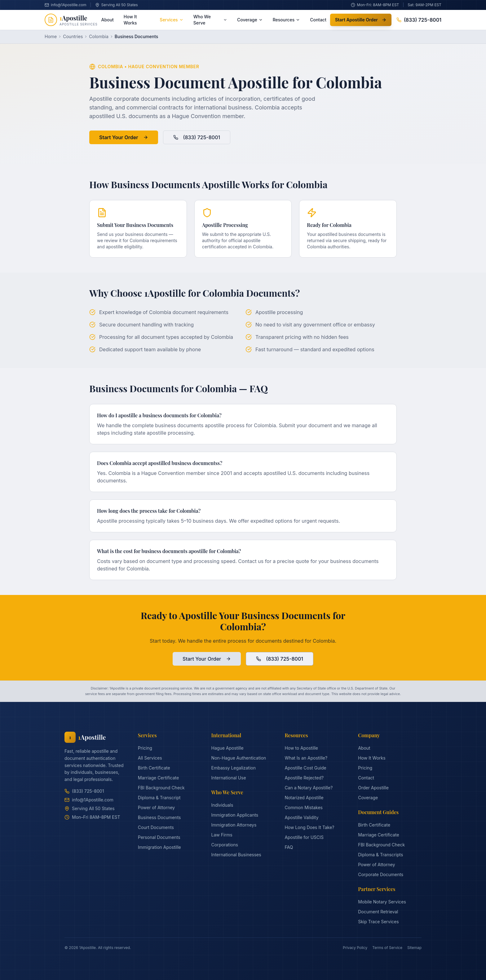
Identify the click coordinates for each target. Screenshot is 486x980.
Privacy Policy (355, 948)
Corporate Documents (381, 874)
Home (51, 36)
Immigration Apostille (159, 847)
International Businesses (236, 855)
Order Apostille (373, 788)
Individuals (222, 805)
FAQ (289, 847)
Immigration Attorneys (234, 825)
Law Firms (222, 835)
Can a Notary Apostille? (309, 788)
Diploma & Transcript (159, 798)
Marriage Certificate (158, 778)
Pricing (145, 748)
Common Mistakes (304, 807)
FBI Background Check (161, 788)
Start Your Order (124, 137)
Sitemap (414, 948)
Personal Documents (159, 837)
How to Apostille (301, 748)
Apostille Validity (301, 817)
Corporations (225, 845)
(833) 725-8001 (419, 20)
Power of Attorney (156, 807)
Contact (318, 20)
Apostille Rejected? (304, 778)
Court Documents (156, 827)
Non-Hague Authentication (239, 758)
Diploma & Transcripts (380, 855)
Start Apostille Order (361, 20)
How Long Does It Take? (309, 827)
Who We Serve (210, 20)
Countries (73, 36)
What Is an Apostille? (306, 758)
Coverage (250, 20)
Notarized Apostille (304, 798)
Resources (287, 20)
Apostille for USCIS (304, 837)
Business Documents (159, 817)
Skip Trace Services (378, 922)
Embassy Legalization (234, 768)
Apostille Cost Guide (305, 768)
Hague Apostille (228, 748)
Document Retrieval (378, 912)
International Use (229, 778)
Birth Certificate (154, 768)
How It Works (130, 20)
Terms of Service (387, 948)
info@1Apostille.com (89, 800)
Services (171, 20)
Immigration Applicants (235, 815)
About (108, 20)
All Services (150, 758)
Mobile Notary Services (382, 902)
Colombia (99, 36)
